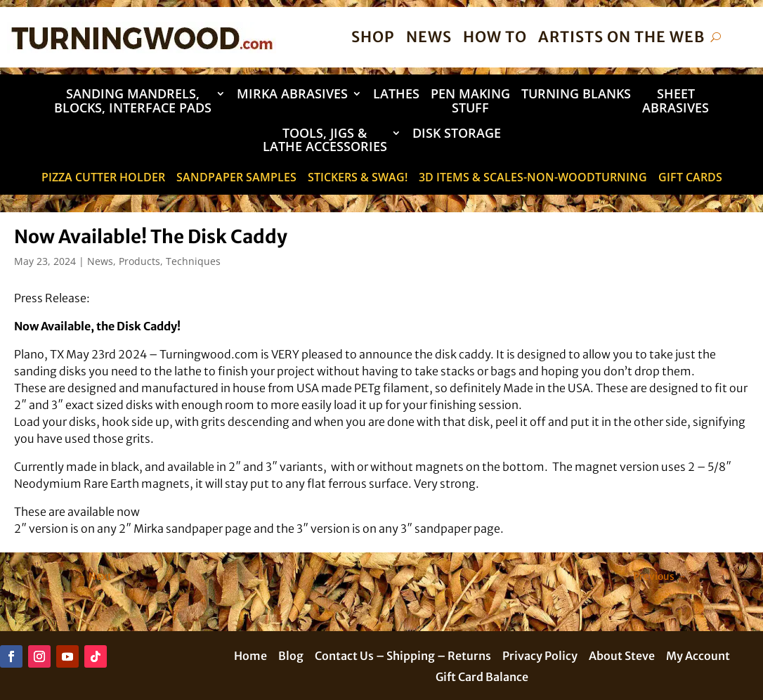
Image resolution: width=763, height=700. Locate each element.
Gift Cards (690, 179)
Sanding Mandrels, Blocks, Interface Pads (133, 102)
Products (139, 261)
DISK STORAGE (457, 134)
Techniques (193, 261)
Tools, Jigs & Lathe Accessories (325, 141)
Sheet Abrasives (676, 102)
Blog (291, 657)
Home (250, 657)
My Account (698, 657)
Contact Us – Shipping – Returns (403, 657)
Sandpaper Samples (236, 179)
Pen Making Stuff (470, 102)
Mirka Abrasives (292, 95)
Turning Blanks (576, 95)
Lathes (396, 95)
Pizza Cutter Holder (103, 179)
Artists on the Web (621, 37)
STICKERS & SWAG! (358, 179)
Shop (373, 37)
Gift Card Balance (482, 678)
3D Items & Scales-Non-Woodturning (533, 179)
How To (495, 37)
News (429, 37)
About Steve (622, 657)
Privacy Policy (540, 657)
